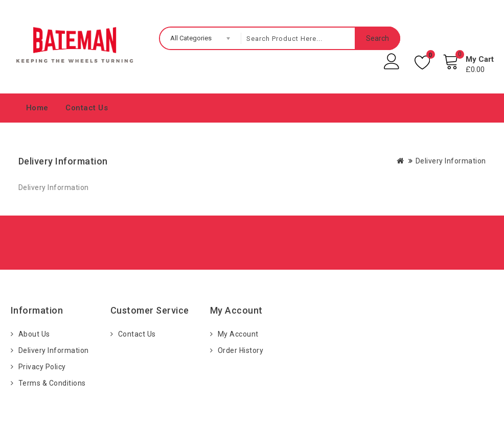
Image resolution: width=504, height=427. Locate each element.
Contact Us (87, 108)
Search (377, 38)
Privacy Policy (42, 367)
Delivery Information (451, 161)
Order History (241, 350)
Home (37, 108)
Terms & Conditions (52, 383)
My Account (238, 334)
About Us (34, 334)
